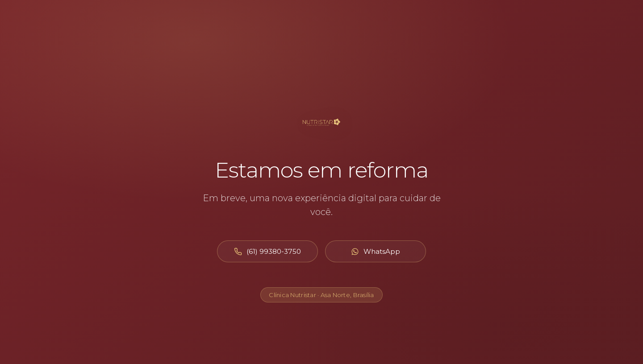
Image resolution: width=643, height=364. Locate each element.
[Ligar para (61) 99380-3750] (267, 251)
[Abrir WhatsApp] (376, 251)
